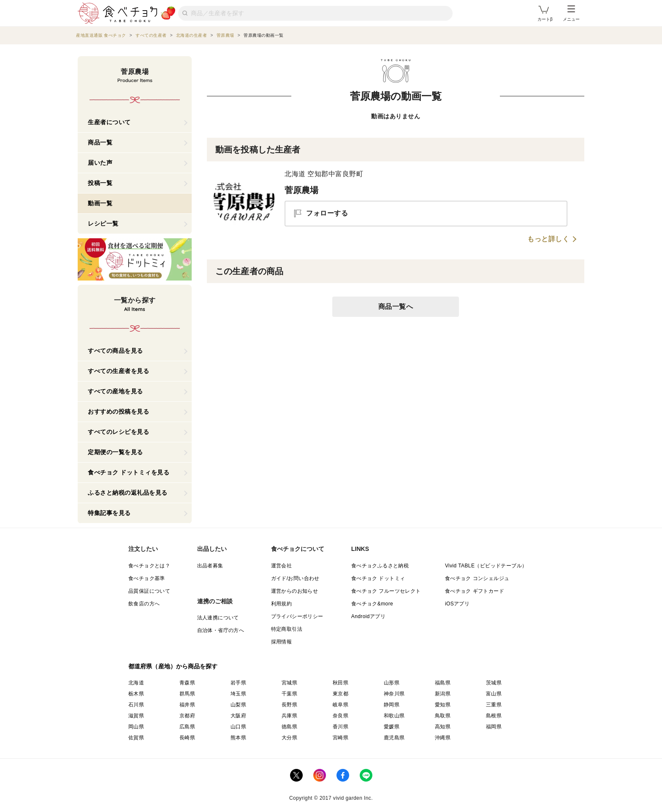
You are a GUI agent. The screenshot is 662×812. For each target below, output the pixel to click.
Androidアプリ (368, 616)
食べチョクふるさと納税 (380, 566)
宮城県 (289, 683)
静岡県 (392, 705)
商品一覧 (100, 142)
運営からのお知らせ (295, 591)
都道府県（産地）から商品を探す (173, 666)
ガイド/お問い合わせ (295, 578)
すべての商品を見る (115, 351)
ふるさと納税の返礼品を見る (128, 493)
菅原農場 (302, 190)
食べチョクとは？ (149, 566)
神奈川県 (394, 694)
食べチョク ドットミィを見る (129, 472)
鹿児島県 (394, 738)
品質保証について (149, 591)
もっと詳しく (548, 239)
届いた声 (100, 163)
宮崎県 (340, 738)
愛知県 (443, 705)
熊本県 (238, 738)
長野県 (289, 705)
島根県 (494, 716)
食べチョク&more (372, 604)
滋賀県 (136, 716)
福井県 (187, 705)
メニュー (571, 14)
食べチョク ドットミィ (378, 578)
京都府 (187, 716)
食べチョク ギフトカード (475, 591)
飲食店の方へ (144, 604)
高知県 (443, 727)
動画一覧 (100, 203)
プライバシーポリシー (297, 616)
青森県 (187, 683)
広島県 (187, 727)
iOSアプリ (457, 604)
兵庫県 (289, 716)
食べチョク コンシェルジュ (477, 578)
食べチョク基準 (147, 578)
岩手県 (238, 683)
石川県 (136, 705)
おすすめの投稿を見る (118, 411)
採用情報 (282, 642)
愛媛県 (392, 727)
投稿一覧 (100, 183)
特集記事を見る (109, 513)
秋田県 (340, 683)
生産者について (109, 122)
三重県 (494, 705)
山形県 (392, 683)
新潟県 (443, 694)
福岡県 (494, 727)
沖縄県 (443, 738)
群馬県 (187, 694)
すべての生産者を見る (118, 371)
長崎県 (187, 738)
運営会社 (282, 566)
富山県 (494, 694)
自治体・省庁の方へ (221, 630)
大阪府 (238, 716)
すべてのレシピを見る (118, 432)
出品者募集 (210, 566)
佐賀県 (136, 738)
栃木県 (136, 694)
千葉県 (289, 694)
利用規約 (282, 604)
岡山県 (136, 727)
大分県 (289, 738)
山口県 (238, 727)
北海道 (136, 683)
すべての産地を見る (115, 391)
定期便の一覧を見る (115, 452)
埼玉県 (238, 694)
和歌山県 (394, 716)
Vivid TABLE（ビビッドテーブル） (486, 566)
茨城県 (494, 683)
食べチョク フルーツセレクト (386, 591)
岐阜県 (340, 705)
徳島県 (289, 727)
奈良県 (340, 716)
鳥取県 (443, 716)
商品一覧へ (396, 307)
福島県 (443, 683)
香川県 (340, 727)
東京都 (340, 694)
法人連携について (218, 618)
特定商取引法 (287, 629)
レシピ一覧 (103, 223)
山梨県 (238, 705)
